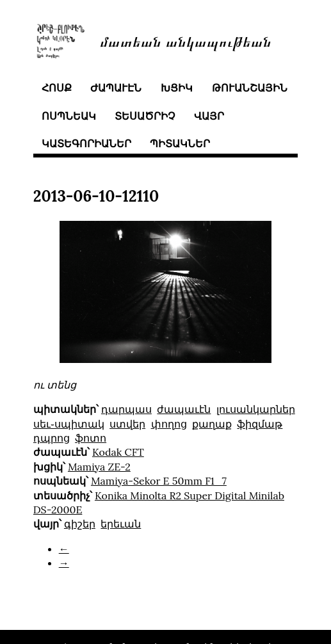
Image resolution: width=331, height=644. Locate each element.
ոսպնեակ (69, 116)
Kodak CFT (118, 452)
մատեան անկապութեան (186, 41)
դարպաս (126, 409)
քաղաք (212, 424)
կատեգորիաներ (86, 143)
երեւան (121, 524)
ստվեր (127, 424)
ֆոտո (91, 438)
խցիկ (177, 88)
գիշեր (80, 524)
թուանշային (250, 88)
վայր (209, 116)
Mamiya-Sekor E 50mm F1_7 (159, 481)
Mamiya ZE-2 (99, 467)
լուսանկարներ (256, 409)
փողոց (169, 424)
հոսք (57, 88)
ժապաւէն (116, 88)
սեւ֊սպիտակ (69, 424)
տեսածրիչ (145, 116)
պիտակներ (180, 143)
